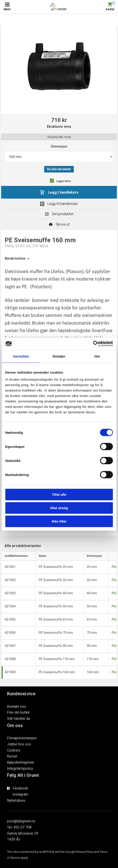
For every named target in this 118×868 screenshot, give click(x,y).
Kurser (12, 756)
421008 (10, 659)
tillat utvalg (59, 508)
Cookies (14, 750)
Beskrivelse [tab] (18, 258)
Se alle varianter (59, 169)
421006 (10, 633)
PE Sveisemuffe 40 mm (56, 593)
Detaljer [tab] (59, 356)
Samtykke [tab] (21, 356)
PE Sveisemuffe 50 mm (56, 606)
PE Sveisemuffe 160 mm (57, 672)
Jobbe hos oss (19, 744)
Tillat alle (59, 494)
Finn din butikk (18, 712)
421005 (10, 619)
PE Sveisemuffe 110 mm (57, 659)
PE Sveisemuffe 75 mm (56, 633)
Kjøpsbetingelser (21, 762)
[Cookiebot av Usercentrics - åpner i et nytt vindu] (93, 344)
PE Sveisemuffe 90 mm (56, 646)
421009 (10, 672)
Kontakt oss (17, 706)
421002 (10, 580)
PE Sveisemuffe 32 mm (56, 580)
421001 (10, 567)
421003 (10, 593)
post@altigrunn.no (21, 821)
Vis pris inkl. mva (59, 137)
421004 (10, 606)
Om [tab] (97, 356)
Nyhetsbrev (16, 800)
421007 (10, 646)
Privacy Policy (85, 852)
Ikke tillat (59, 521)
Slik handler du (19, 719)
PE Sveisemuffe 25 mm (56, 567)
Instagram (20, 794)
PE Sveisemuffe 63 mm (56, 619)
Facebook (20, 788)
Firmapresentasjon (22, 738)
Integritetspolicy (20, 768)
